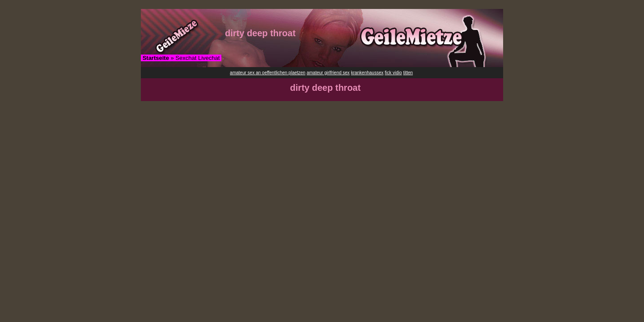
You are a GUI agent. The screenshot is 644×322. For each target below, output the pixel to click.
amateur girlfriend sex (328, 73)
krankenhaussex (367, 73)
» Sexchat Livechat (181, 58)
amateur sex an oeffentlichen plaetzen (268, 73)
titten (408, 73)
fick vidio (393, 73)
